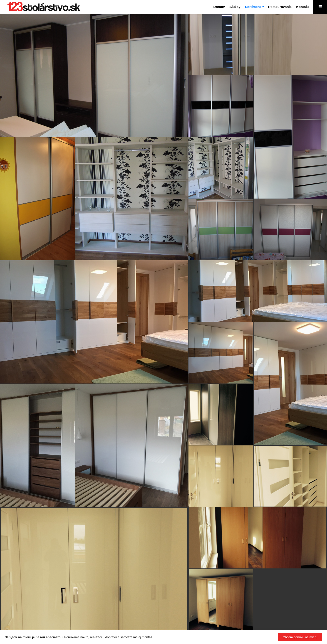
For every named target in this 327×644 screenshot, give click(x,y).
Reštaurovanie (280, 7)
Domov (219, 7)
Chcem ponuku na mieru (300, 637)
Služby (235, 7)
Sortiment (253, 7)
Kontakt (302, 7)
